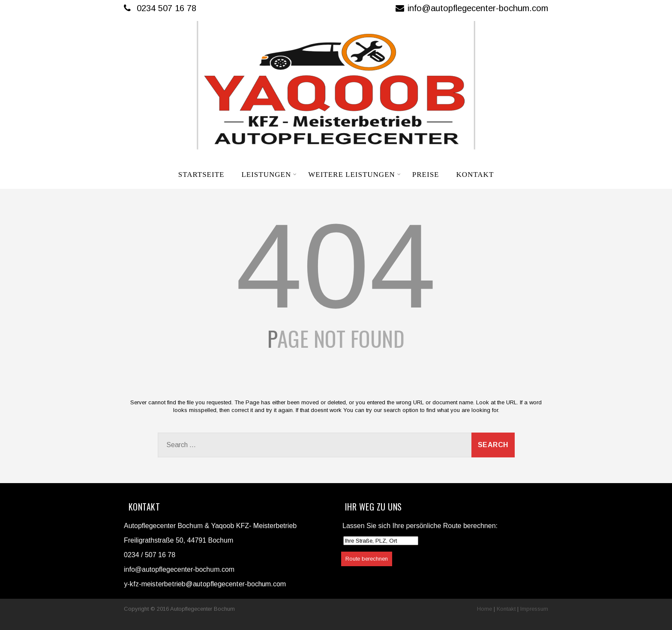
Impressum (534, 609)
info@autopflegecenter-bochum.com (472, 8)
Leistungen (269, 175)
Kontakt (475, 175)
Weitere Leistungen (355, 175)
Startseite (201, 175)
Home (484, 609)
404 (336, 266)
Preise (426, 175)
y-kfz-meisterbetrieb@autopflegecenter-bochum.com (205, 584)
